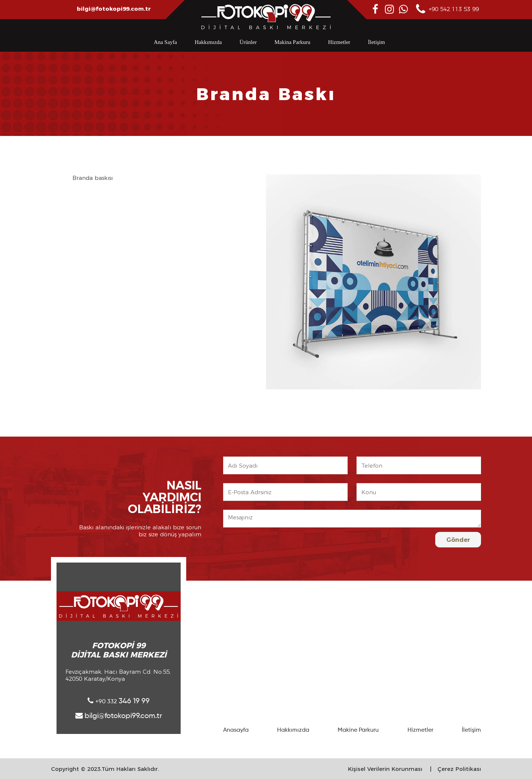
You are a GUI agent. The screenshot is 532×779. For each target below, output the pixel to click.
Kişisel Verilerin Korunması (385, 769)
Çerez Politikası (459, 769)
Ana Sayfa (165, 42)
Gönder (458, 540)
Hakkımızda (208, 42)
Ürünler (248, 42)
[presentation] (379, 546)
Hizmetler (339, 42)
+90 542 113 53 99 (447, 9)
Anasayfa (236, 730)
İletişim (376, 42)
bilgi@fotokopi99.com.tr (114, 9)
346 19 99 (119, 701)
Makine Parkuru (358, 730)
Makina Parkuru (292, 42)
